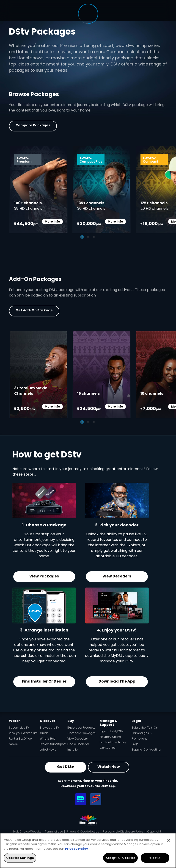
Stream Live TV (19, 728)
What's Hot (47, 739)
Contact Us (108, 748)
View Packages (44, 576)
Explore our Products (81, 728)
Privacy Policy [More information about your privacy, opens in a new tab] (77, 849)
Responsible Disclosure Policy (123, 831)
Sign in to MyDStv (112, 731)
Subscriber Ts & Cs (145, 728)
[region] (88, 850)
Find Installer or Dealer (44, 681)
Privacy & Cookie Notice (83, 831)
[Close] (169, 840)
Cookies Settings (20, 858)
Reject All (155, 858)
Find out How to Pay (113, 742)
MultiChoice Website (27, 831)
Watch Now (109, 767)
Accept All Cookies (120, 858)
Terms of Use (54, 831)
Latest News (48, 750)
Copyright (154, 831)
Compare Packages (33, 125)
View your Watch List (23, 733)
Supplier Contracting (146, 750)
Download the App (117, 681)
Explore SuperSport (53, 744)
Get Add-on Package (34, 310)
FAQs (135, 744)
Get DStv (66, 767)
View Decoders (117, 576)
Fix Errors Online (110, 737)
